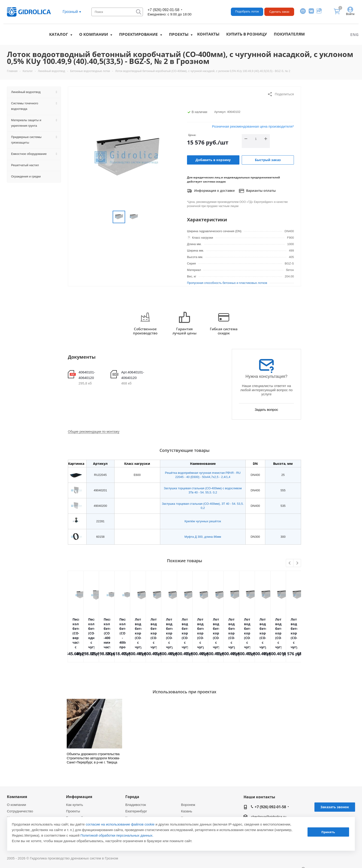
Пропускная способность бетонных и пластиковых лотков (227, 283)
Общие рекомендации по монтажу (94, 432)
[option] (94, 732)
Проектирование (139, 34)
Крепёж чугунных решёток (203, 521)
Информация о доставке (211, 191)
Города (132, 797)
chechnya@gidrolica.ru (269, 817)
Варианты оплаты (257, 191)
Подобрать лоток (247, 11)
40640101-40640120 (87, 375)
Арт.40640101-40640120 (133, 375)
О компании (94, 34)
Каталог (59, 34)
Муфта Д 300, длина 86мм (203, 537)
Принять (328, 832)
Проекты (179, 34)
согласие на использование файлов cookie (120, 824)
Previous (290, 563)
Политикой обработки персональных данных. (117, 835)
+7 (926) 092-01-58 (163, 10)
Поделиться (281, 94)
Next (297, 563)
